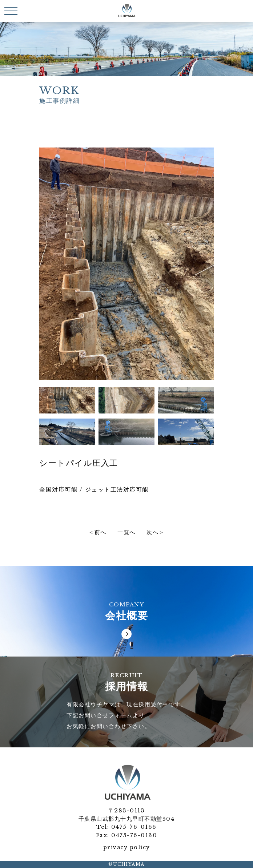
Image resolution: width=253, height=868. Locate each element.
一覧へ (126, 532)
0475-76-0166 (134, 827)
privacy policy (127, 847)
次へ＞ (156, 532)
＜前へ (97, 532)
